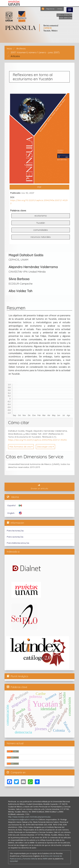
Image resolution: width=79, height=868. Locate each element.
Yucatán (41, 223)
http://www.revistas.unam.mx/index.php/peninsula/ (29, 817)
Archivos (21, 49)
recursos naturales (41, 237)
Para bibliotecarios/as (18, 543)
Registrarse (50, 9)
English (11, 513)
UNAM (45, 859)
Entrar (60, 9)
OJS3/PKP (14, 861)
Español (12, 505)
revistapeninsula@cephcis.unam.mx (23, 819)
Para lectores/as (15, 531)
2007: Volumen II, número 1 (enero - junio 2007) (35, 52)
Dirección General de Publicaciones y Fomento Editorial (36, 857)
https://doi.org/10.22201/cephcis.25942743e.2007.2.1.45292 (37, 440)
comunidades (41, 230)
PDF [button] (39, 187)
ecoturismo (41, 216)
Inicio (9, 49)
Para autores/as (15, 537)
